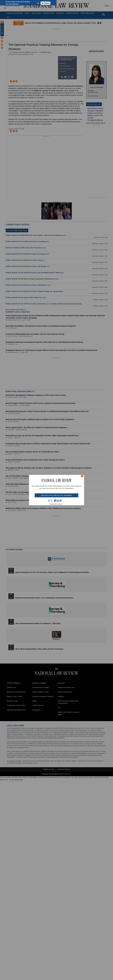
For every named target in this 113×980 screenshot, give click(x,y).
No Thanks (45, 3)
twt (52, 501)
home (61, 501)
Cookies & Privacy (56, 504)
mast (55, 501)
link (58, 501)
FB (49, 501)
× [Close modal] (82, 476)
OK (38, 3)
